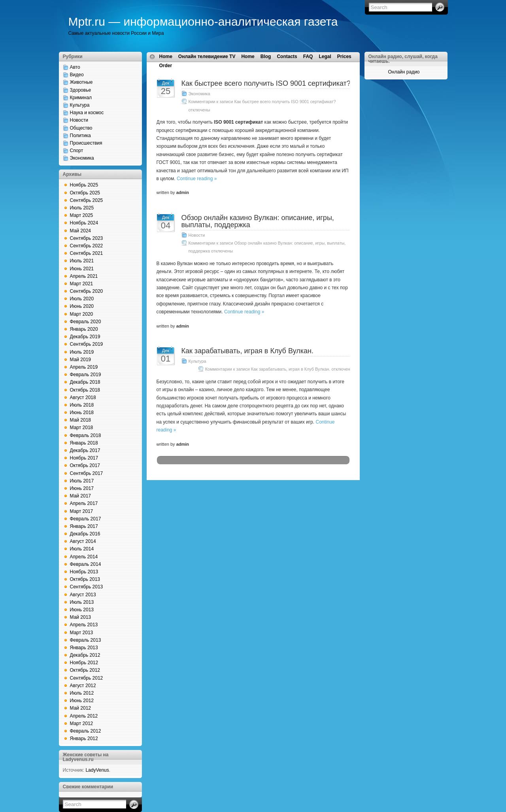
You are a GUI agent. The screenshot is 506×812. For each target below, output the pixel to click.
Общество (81, 128)
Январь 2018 (84, 443)
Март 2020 (82, 314)
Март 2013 (82, 633)
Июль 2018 (82, 405)
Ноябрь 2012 (84, 663)
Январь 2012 (84, 739)
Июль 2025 (82, 208)
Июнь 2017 (82, 488)
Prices (344, 57)
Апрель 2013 (84, 625)
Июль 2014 (82, 549)
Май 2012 (81, 708)
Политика (80, 136)
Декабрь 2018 (85, 382)
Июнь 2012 (82, 701)
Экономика (82, 158)
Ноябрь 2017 (84, 458)
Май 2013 (81, 617)
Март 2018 (82, 428)
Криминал (81, 98)
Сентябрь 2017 (87, 473)
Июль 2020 (82, 299)
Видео (77, 75)
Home (166, 57)
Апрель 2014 (84, 557)
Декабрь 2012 (85, 655)
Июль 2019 (82, 352)
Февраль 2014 (86, 564)
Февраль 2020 (86, 322)
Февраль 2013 (86, 640)
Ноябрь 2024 (84, 223)
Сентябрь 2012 (87, 678)
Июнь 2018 (82, 413)
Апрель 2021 (84, 276)
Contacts (287, 57)
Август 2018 (83, 398)
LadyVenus (97, 770)
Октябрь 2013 (85, 579)
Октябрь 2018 (85, 390)
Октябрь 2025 (85, 193)
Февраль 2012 (86, 731)
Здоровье (81, 90)
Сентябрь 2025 (87, 200)
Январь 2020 (84, 329)
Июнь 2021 (82, 269)
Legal (325, 57)
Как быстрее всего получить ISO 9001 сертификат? (266, 83)
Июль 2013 (82, 602)
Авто (75, 67)
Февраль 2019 (86, 375)
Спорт (77, 151)
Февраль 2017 (86, 519)
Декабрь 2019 (85, 337)
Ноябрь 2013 (84, 572)
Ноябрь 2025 (84, 185)
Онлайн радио (404, 72)
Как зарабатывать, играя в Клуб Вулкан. (248, 351)
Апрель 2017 (84, 503)
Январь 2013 (84, 648)
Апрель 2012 (84, 716)
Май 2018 (81, 420)
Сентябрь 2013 (87, 587)
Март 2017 (82, 511)
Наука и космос (87, 113)
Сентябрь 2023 (87, 238)
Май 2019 (81, 360)
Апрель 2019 (84, 367)
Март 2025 (82, 215)
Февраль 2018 (86, 435)
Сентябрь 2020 (87, 291)
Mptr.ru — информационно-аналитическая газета (203, 22)
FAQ (308, 57)
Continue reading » (197, 179)
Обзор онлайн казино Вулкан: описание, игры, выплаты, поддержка (258, 221)
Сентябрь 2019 (87, 344)
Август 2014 (83, 541)
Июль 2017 (82, 481)
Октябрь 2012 (85, 670)
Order (166, 66)
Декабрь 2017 (85, 450)
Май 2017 (81, 496)
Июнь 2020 (82, 306)
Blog (266, 57)
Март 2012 (82, 723)
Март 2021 (82, 284)
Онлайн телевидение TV (207, 57)
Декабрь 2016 (85, 534)
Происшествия (86, 143)
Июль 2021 (82, 261)
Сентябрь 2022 (87, 246)
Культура (80, 105)
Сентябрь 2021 (87, 253)
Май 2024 (81, 231)
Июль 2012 (82, 693)
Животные (81, 82)
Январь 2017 (84, 526)
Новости (79, 120)
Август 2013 (83, 595)
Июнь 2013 (82, 610)
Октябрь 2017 (85, 465)
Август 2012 (83, 686)
